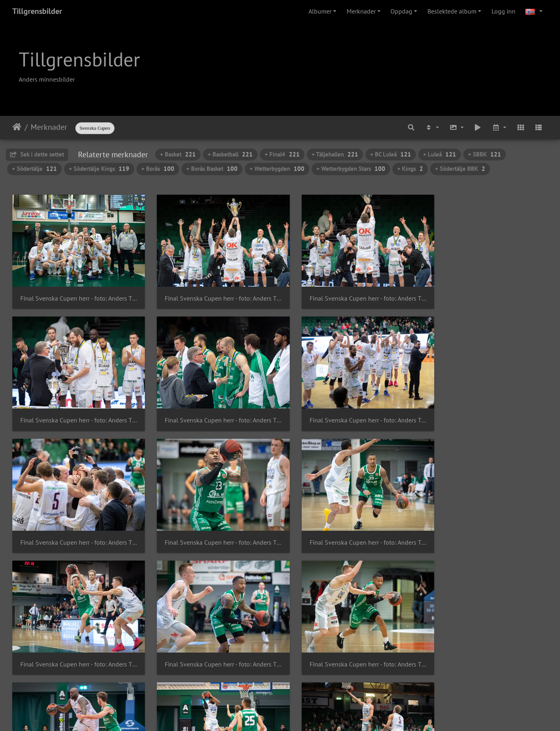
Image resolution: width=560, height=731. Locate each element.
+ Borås (158, 169)
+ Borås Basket (212, 169)
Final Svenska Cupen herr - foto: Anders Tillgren (75, 293)
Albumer (320, 11)
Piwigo (294, 714)
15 (308, 684)
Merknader (361, 11)
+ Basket (178, 154)
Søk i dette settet (37, 154)
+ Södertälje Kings (99, 169)
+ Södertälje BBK (460, 169)
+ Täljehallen (335, 154)
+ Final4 (282, 154)
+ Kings (410, 169)
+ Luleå (440, 154)
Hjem (17, 127)
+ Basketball (230, 154)
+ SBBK (485, 154)
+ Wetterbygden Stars (351, 169)
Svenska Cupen (95, 128)
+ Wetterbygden (277, 169)
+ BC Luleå (391, 154)
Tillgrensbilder (37, 11)
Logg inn (503, 11)
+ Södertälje (34, 169)
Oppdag (401, 11)
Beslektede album (452, 11)
